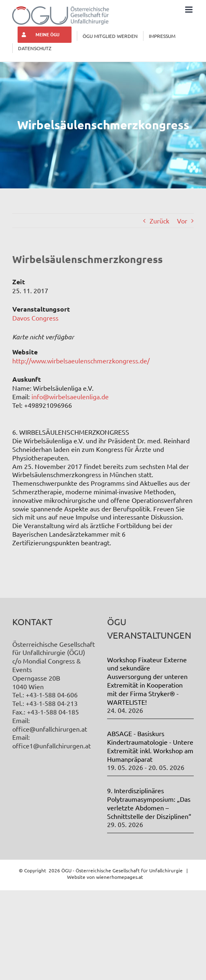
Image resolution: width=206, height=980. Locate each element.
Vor (182, 221)
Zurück (159, 221)
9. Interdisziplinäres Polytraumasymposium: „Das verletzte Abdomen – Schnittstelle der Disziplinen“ (149, 803)
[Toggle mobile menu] (189, 10)
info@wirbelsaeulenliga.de (70, 396)
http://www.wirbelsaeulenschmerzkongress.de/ (81, 361)
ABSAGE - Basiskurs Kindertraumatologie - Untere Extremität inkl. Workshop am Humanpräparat (150, 746)
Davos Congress (35, 318)
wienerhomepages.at (120, 877)
